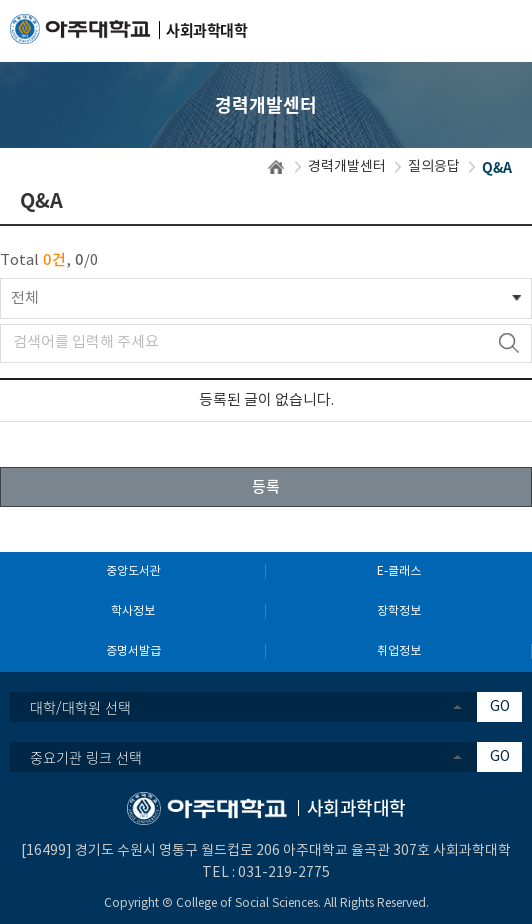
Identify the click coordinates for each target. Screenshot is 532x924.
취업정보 (399, 651)
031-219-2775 (284, 873)
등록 (266, 486)
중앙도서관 (133, 571)
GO (500, 707)
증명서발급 (133, 651)
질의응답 (434, 167)
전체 (25, 298)
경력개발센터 (347, 167)
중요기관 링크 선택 (86, 757)
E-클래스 (399, 571)
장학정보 (399, 611)
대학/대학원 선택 (80, 707)
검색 (508, 343)
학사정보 (133, 611)
